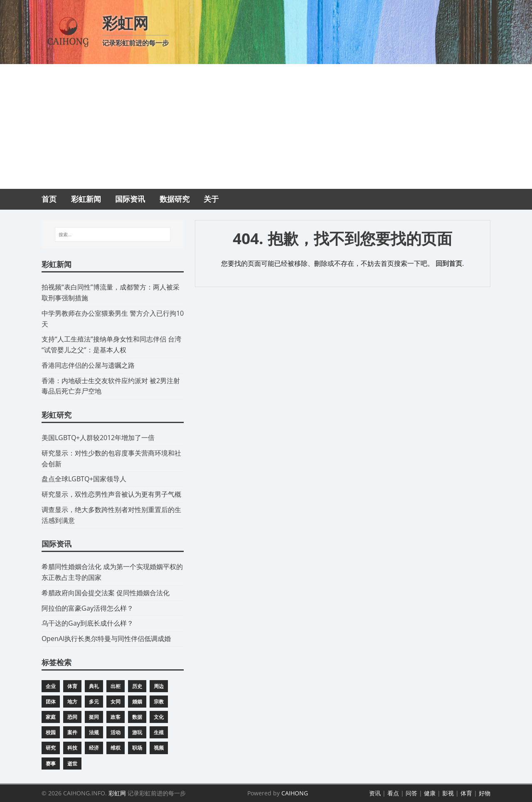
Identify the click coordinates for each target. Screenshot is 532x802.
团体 (51, 702)
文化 (159, 717)
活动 (116, 732)
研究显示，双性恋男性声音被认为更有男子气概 (111, 494)
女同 (116, 702)
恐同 (72, 717)
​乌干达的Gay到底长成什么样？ (87, 623)
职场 (137, 748)
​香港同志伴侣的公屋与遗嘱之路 (88, 365)
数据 (137, 717)
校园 (51, 732)
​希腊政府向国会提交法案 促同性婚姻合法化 (106, 593)
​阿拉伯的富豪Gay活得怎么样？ (87, 608)
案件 (72, 732)
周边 (159, 686)
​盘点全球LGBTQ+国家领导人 (84, 479)
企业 (51, 686)
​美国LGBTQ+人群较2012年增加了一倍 (98, 438)
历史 (137, 686)
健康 (430, 793)
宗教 (159, 702)
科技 (72, 748)
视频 (159, 748)
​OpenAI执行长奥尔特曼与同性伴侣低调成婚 (106, 639)
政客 (116, 717)
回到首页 (449, 263)
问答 (411, 793)
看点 (393, 793)
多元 (94, 702)
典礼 (94, 686)
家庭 (51, 717)
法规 (94, 732)
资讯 (375, 793)
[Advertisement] (266, 126)
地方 (72, 702)
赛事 (51, 764)
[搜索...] (112, 235)
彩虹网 (117, 793)
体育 (72, 686)
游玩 (137, 732)
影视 (448, 793)
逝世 (72, 764)
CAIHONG (295, 793)
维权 (116, 748)
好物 (485, 793)
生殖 (159, 732)
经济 (94, 748)
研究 (51, 748)
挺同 (94, 717)
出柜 (116, 686)
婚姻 (137, 702)
